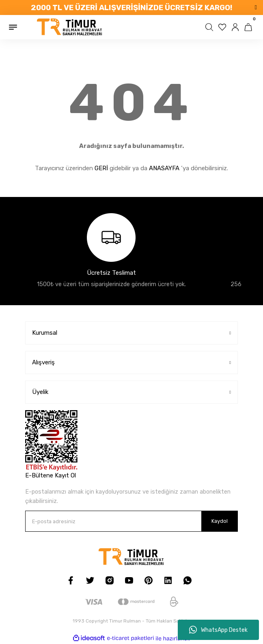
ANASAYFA (164, 168)
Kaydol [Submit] (220, 521)
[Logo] (70, 27)
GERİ (101, 168)
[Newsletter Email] (131, 521)
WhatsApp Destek (218, 630)
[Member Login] (236, 27)
